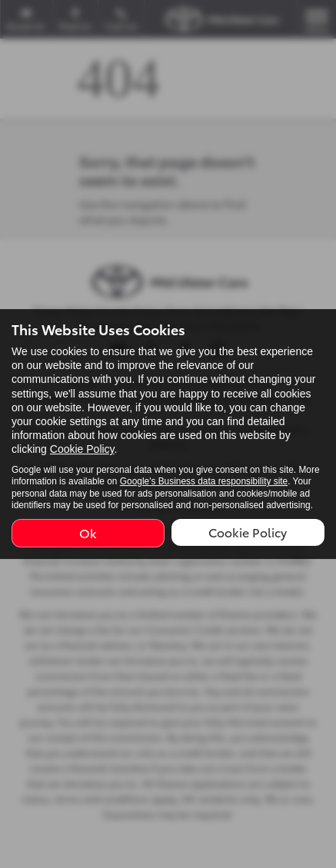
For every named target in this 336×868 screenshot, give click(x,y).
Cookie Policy (82, 450)
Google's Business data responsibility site (204, 481)
